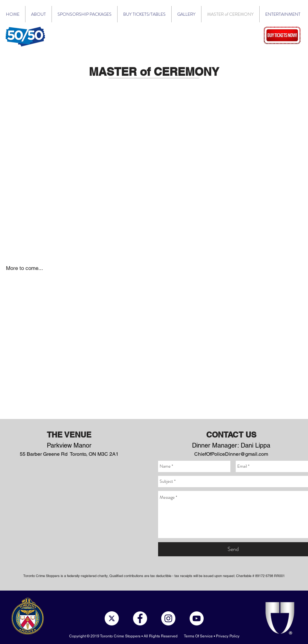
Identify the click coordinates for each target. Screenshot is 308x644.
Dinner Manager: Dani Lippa (231, 445)
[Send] (233, 549)
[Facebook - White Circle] (140, 618)
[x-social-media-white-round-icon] (112, 618)
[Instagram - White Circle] (168, 618)
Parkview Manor (69, 445)
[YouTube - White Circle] (197, 618)
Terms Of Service (198, 636)
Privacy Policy (228, 636)
